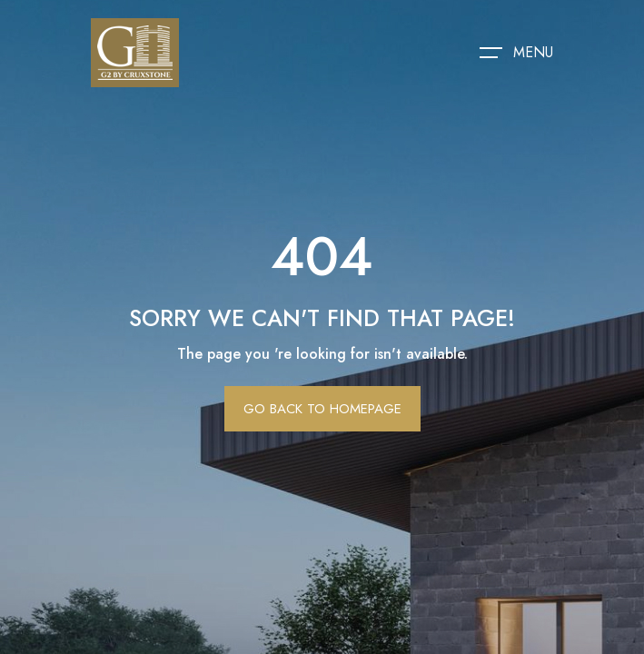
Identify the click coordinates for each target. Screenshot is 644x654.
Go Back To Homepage (322, 409)
